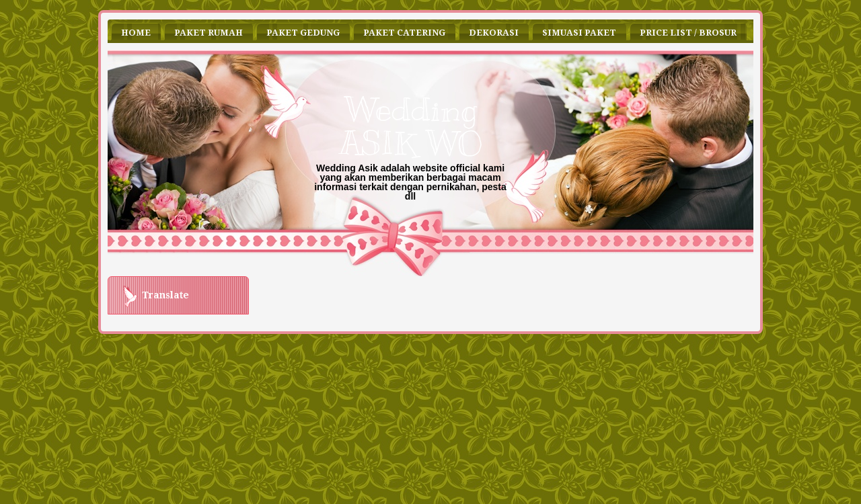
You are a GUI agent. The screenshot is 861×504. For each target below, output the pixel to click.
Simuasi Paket (579, 33)
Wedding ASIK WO (410, 126)
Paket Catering (404, 33)
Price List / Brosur (688, 33)
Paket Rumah (209, 33)
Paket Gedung (303, 33)
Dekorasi (494, 33)
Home (136, 33)
